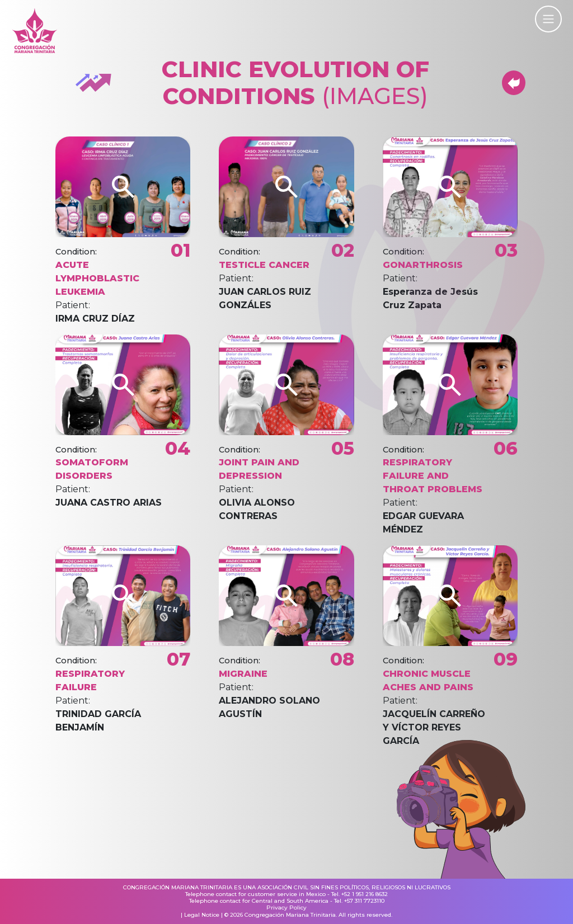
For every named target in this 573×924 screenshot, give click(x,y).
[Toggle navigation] (548, 19)
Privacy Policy (286, 908)
